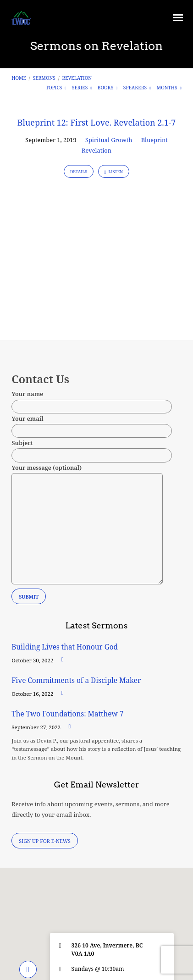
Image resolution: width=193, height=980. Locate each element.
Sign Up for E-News (45, 841)
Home (19, 78)
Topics (56, 88)
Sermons (44, 78)
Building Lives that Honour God (65, 647)
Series (82, 88)
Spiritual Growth (109, 140)
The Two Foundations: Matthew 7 (68, 714)
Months (169, 88)
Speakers (137, 88)
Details (79, 172)
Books (108, 88)
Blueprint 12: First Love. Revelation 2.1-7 (97, 122)
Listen (114, 172)
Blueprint (154, 140)
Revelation (77, 78)
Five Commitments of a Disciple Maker (76, 680)
